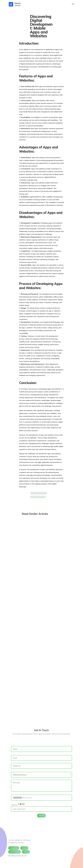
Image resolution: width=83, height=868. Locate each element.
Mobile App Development (39, 493)
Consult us (14, 848)
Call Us (26, 852)
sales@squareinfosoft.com (18, 856)
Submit (41, 815)
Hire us (24, 848)
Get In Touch (15, 852)
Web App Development (38, 497)
